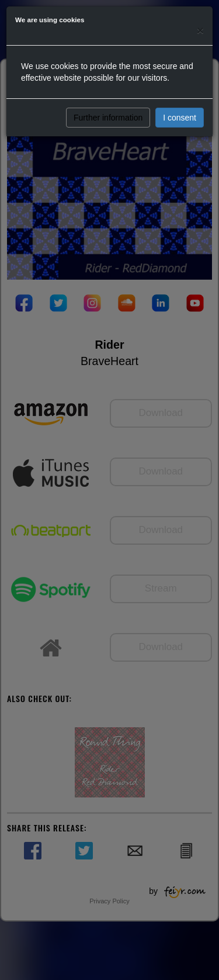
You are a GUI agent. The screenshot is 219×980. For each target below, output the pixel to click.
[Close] (200, 30)
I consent (180, 118)
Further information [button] (108, 118)
